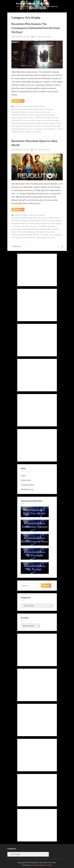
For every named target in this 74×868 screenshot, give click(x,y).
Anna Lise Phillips (21, 106)
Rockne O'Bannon (18, 235)
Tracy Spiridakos (49, 129)
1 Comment (45, 150)
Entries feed (26, 480)
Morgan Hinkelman (29, 123)
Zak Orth (38, 132)
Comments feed (27, 485)
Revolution (38, 126)
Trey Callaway (17, 238)
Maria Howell (16, 123)
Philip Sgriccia (28, 126)
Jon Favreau (25, 120)
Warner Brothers (18, 132)
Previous (17, 246)
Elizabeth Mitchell (18, 115)
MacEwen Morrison (52, 120)
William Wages (42, 238)
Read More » (19, 101)
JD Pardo (55, 118)
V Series (59, 129)
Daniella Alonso (34, 112)
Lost (42, 120)
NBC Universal (43, 123)
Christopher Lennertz (19, 112)
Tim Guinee (37, 129)
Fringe (37, 115)
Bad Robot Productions (20, 109)
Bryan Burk (43, 218)
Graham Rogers (17, 118)
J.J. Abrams (37, 118)
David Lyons (45, 112)
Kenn (35, 36)
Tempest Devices (26, 129)
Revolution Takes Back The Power (33, 3)
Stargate (15, 129)
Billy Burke (34, 109)
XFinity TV (29, 132)
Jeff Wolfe (15, 120)
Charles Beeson (54, 218)
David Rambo (56, 221)
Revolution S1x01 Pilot (51, 126)
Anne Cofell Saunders (36, 106)
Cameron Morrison (46, 109)
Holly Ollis (28, 118)
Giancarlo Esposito (47, 115)
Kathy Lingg (35, 120)
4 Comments (46, 37)
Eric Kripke (30, 115)
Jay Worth (46, 118)
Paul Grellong (16, 126)
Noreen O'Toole (55, 123)
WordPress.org (27, 489)
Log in (23, 476)
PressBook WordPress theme (42, 865)
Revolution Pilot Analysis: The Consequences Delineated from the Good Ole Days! (36, 28)
